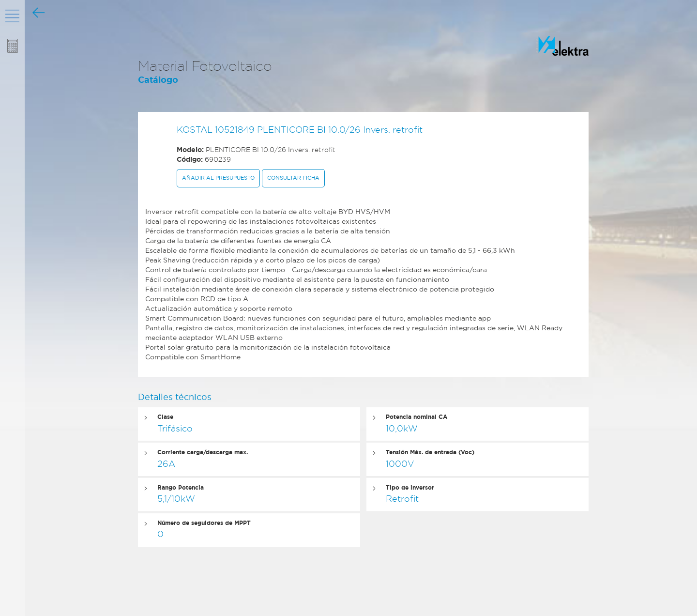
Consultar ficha (293, 178)
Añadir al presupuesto (218, 178)
